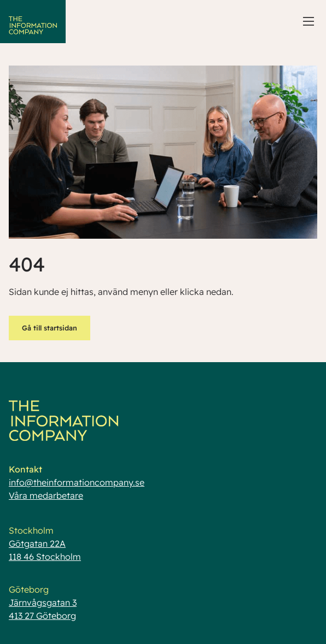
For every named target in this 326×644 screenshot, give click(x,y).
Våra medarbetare (46, 495)
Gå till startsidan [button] (50, 328)
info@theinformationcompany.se (77, 482)
